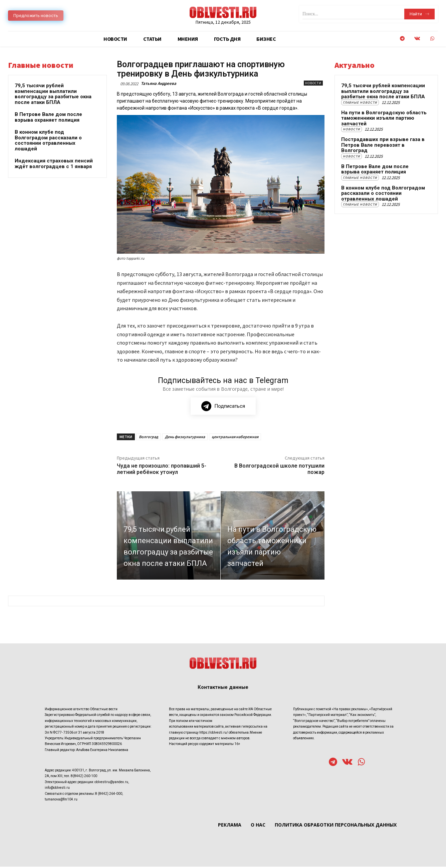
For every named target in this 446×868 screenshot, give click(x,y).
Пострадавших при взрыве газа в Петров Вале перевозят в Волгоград (383, 145)
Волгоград (149, 438)
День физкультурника (185, 438)
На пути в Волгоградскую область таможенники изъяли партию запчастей (384, 118)
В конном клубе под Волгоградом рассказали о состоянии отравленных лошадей (48, 140)
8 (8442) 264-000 (109, 795)
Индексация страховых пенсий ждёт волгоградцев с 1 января (54, 164)
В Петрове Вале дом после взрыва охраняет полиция (48, 117)
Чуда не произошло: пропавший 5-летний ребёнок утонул (162, 470)
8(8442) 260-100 (84, 777)
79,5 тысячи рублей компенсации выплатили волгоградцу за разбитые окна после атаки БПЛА (53, 94)
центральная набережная (235, 438)
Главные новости (360, 102)
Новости (313, 83)
